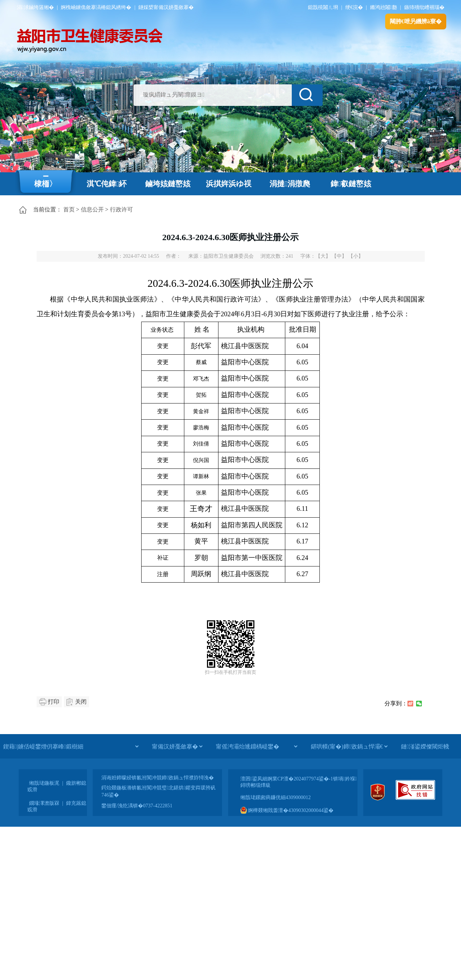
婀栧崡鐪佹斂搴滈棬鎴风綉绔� (96, 7)
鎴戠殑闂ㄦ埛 (323, 7)
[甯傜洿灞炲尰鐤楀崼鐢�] (257, 746)
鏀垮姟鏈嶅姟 (168, 184)
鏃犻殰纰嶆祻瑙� (424, 7)
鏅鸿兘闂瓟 (384, 7)
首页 (69, 209)
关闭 (81, 702)
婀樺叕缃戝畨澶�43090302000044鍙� (287, 810)
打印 (54, 702)
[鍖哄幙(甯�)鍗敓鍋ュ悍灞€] (349, 746)
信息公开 (92, 209)
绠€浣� (354, 7)
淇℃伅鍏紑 (107, 184)
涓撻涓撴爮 (290, 184)
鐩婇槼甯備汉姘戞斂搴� (166, 7)
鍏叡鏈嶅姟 (351, 184)
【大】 (323, 256)
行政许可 (121, 209)
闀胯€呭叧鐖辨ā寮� (416, 21)
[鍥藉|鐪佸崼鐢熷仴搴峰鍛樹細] (71, 746)
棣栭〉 (45, 184)
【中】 (339, 256)
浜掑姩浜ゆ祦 (229, 184)
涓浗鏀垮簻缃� (35, 7)
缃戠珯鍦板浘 (44, 783)
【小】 (356, 256)
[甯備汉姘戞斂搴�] (177, 746)
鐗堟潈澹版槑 (44, 803)
